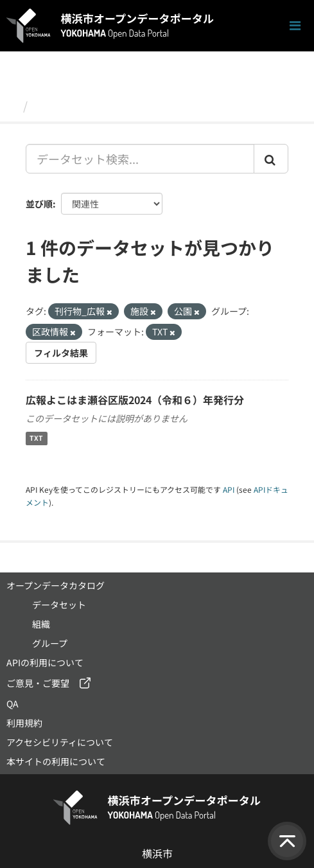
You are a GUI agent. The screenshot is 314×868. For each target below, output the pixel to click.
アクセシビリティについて (60, 742)
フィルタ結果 (61, 353)
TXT (36, 438)
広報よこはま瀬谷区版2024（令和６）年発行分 (135, 400)
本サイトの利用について (56, 761)
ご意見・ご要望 (38, 683)
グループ (50, 643)
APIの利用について (45, 662)
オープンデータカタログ (56, 585)
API (229, 489)
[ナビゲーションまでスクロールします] (295, 26)
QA (13, 704)
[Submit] (271, 159)
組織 (41, 624)
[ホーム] (12, 105)
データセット (68, 105)
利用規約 (24, 723)
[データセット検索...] (140, 159)
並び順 (39, 204)
